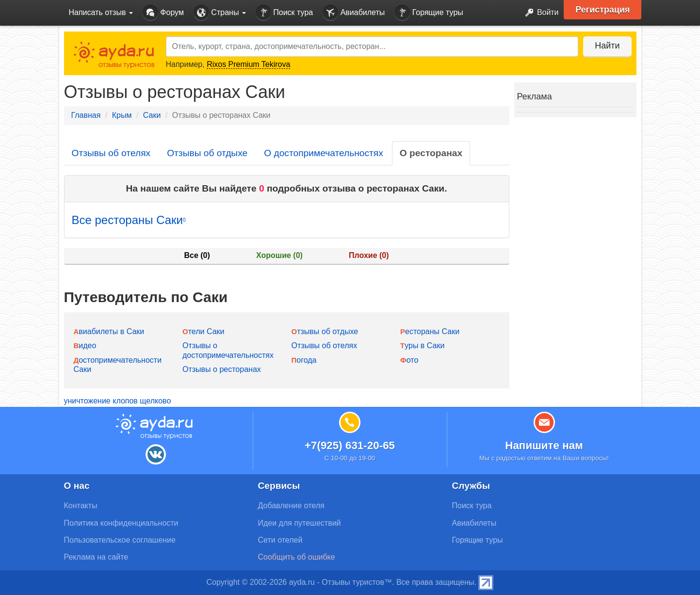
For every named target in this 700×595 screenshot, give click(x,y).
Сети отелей (280, 540)
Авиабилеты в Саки (109, 331)
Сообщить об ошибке (297, 557)
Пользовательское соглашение (120, 540)
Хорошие (279, 255)
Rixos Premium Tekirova (248, 64)
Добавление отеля (291, 506)
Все (197, 255)
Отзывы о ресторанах (222, 369)
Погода (304, 360)
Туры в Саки (422, 346)
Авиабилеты (354, 13)
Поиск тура (284, 13)
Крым (122, 115)
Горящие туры (429, 13)
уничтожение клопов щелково (118, 401)
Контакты (81, 506)
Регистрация (603, 10)
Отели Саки (203, 331)
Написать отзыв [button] (101, 12)
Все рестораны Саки (129, 220)
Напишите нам (544, 445)
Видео (85, 346)
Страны (220, 13)
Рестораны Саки (430, 331)
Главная (86, 115)
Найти (607, 46)
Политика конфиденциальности (121, 523)
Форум (163, 13)
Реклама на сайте (96, 557)
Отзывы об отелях (111, 153)
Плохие (369, 255)
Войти (539, 13)
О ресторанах (431, 153)
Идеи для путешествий (300, 523)
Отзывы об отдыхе (207, 153)
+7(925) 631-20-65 (350, 445)
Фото (409, 360)
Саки (152, 115)
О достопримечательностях (324, 153)
